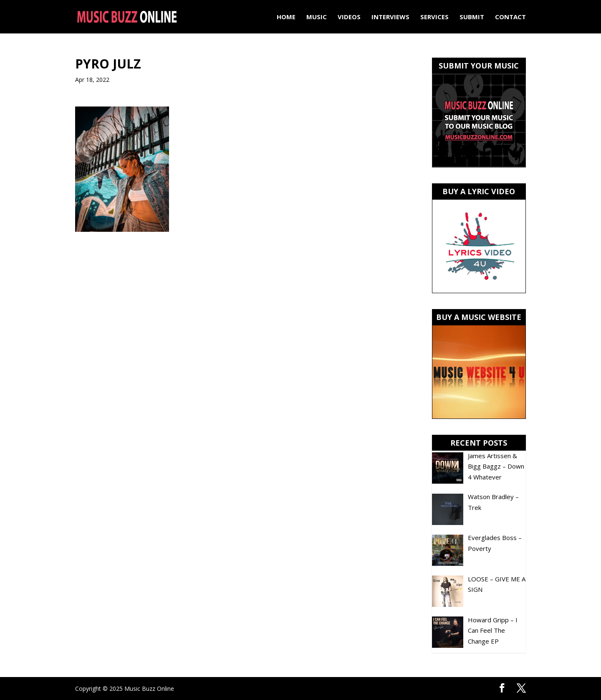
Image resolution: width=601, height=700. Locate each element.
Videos (349, 17)
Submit (472, 17)
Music (317, 17)
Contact (510, 17)
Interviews (390, 17)
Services (434, 17)
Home (286, 17)
